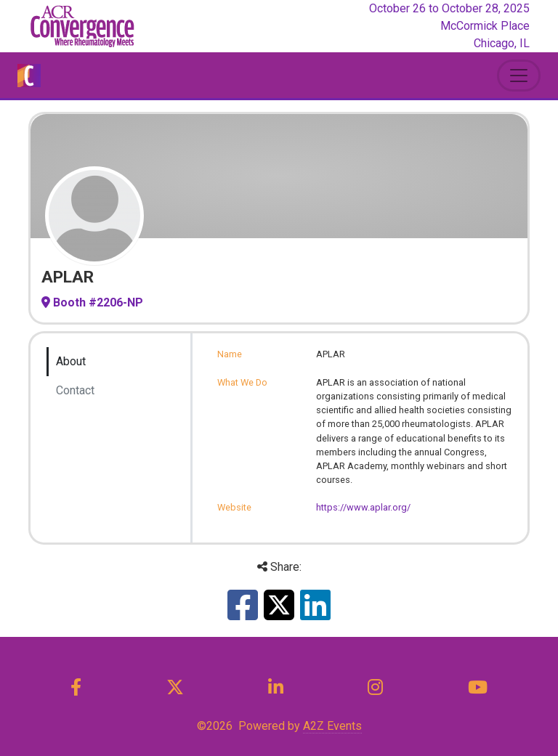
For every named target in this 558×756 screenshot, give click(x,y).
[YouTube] (477, 688)
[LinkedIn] (275, 688)
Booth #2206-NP (92, 302)
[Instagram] (376, 688)
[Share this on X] (279, 614)
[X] (175, 688)
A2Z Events (332, 726)
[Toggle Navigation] (519, 76)
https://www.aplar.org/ (363, 507)
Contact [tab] (75, 390)
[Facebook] (76, 688)
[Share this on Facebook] (243, 614)
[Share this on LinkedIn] (315, 614)
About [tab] (71, 361)
